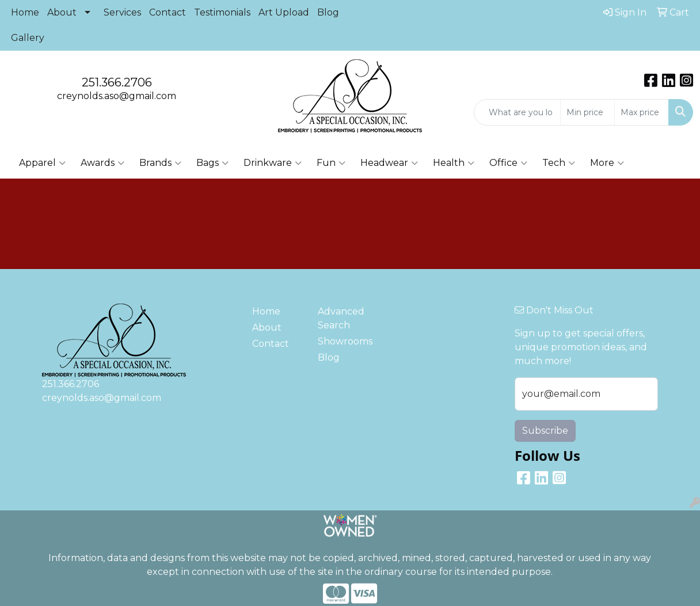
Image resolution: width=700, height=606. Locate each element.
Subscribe (545, 431)
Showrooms (344, 341)
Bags (212, 163)
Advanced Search (341, 318)
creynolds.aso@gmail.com (117, 96)
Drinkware (273, 163)
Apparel (42, 163)
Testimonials (222, 12)
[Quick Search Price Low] (587, 112)
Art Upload (284, 12)
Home (25, 12)
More (607, 163)
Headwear (389, 163)
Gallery (28, 38)
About (62, 12)
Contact (168, 12)
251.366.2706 (117, 82)
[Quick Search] (517, 112)
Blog (328, 12)
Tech (559, 163)
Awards (102, 163)
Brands (160, 163)
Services (122, 12)
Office (508, 163)
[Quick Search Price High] (642, 112)
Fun (331, 163)
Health (454, 163)
